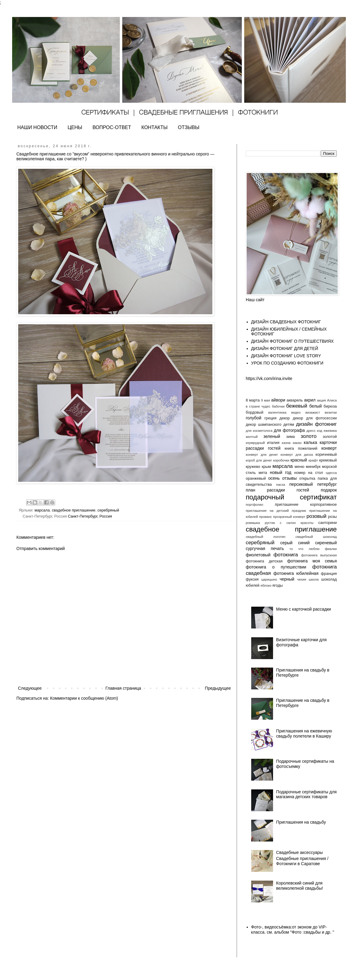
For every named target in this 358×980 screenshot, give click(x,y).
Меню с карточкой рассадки (304, 609)
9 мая (265, 400)
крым (266, 467)
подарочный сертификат (291, 497)
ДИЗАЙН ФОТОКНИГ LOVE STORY (286, 356)
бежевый (297, 406)
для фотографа (289, 430)
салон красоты (300, 523)
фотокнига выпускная (319, 555)
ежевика (330, 431)
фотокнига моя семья (312, 561)
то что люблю (304, 549)
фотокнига (286, 555)
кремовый (328, 460)
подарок (329, 490)
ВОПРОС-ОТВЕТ (112, 127)
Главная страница (123, 688)
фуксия (252, 579)
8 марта (253, 400)
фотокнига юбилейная (296, 573)
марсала (42, 510)
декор (285, 418)
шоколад (329, 579)
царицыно (269, 579)
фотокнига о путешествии (276, 567)
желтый (252, 437)
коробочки (281, 460)
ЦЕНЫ (75, 127)
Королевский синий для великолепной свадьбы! (300, 886)
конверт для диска (297, 455)
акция (321, 400)
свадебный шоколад (316, 537)
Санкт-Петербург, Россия (90, 516)
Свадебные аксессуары (299, 852)
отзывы (289, 478)
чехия (302, 579)
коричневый (326, 455)
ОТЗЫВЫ (189, 127)
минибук (313, 467)
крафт (313, 460)
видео (296, 412)
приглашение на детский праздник (276, 511)
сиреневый (326, 543)
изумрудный (255, 443)
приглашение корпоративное (306, 505)
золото (309, 436)
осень (274, 478)
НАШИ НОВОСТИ (37, 127)
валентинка (277, 412)
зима (290, 437)
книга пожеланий (301, 448)
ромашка (253, 523)
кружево (253, 467)
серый (286, 543)
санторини (328, 523)
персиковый (301, 484)
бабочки (278, 406)
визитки (331, 412)
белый (315, 406)
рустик (270, 523)
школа (314, 579)
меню (299, 467)
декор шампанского (263, 425)
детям (289, 425)
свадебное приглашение (74, 510)
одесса (331, 473)
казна (286, 443)
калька (310, 442)
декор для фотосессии (315, 418)
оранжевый (256, 478)
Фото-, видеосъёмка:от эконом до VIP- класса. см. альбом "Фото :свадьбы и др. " (293, 930)
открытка (307, 478)
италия (273, 443)
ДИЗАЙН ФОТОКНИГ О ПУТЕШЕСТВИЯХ (292, 341)
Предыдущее (218, 688)
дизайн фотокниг (316, 424)
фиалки (331, 549)
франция (329, 574)
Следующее (30, 688)
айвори (278, 400)
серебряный (108, 510)
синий (304, 543)
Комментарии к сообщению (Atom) (84, 698)
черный (287, 579)
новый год (280, 472)
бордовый (255, 412)
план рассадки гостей (277, 490)
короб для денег (259, 460)
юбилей (253, 585)
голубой (253, 418)
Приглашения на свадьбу (301, 822)
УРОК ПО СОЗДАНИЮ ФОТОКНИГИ (287, 363)
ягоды (278, 585)
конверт (329, 448)
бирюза (330, 406)
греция (271, 418)
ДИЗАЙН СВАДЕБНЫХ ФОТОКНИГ (286, 322)
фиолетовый (258, 555)
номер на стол (309, 473)
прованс (265, 517)
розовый (316, 516)
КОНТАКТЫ (154, 127)
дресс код (314, 431)
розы (332, 517)
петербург (327, 484)
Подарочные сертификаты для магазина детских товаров (306, 794)
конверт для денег (262, 455)
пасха (281, 485)
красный (299, 460)
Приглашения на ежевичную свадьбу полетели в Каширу (304, 733)
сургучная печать (265, 548)
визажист (313, 412)
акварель (295, 400)
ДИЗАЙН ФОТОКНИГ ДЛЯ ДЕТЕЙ (285, 348)
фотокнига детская (264, 561)
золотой (330, 437)
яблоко (266, 585)
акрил (310, 400)
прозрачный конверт (289, 517)
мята (263, 473)
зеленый (272, 436)
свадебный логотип (266, 537)
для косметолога (259, 431)
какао (297, 443)
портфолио (255, 505)
